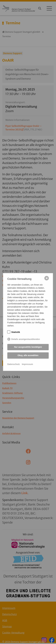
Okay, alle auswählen (28, 355)
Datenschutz (14, 364)
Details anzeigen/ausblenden (26, 339)
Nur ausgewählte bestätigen (28, 347)
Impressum (27, 364)
